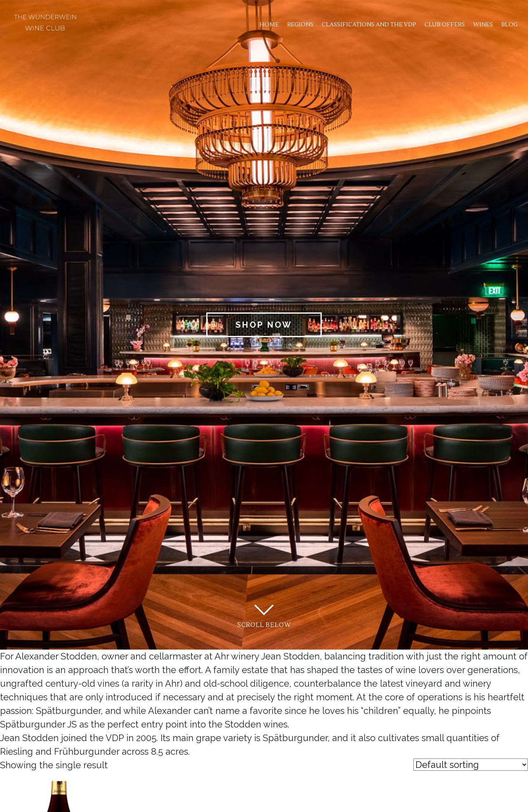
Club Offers (445, 25)
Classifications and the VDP (369, 25)
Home (269, 25)
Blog (509, 25)
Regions (300, 25)
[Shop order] (471, 765)
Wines (483, 25)
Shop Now (264, 325)
